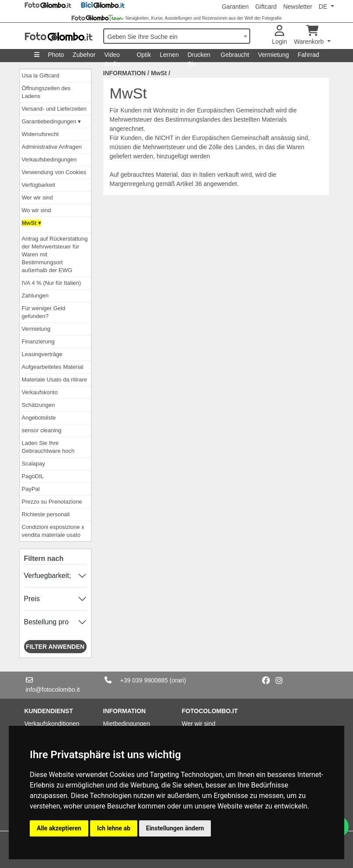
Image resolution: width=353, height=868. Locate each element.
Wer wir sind (37, 198)
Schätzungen (38, 405)
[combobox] (177, 36)
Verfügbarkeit (39, 185)
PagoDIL (33, 476)
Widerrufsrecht (40, 134)
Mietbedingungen (127, 724)
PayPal (31, 489)
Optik (144, 55)
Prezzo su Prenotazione (52, 502)
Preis (32, 599)
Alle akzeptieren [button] (59, 828)
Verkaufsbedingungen (49, 159)
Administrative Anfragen (52, 147)
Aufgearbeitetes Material (53, 367)
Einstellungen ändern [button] (175, 828)
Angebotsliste (39, 418)
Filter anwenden (55, 647)
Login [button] (280, 35)
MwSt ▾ (32, 223)
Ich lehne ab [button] (114, 828)
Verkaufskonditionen (52, 724)
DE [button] (324, 7)
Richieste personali (46, 514)
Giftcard (266, 7)
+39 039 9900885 (144, 680)
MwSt (159, 73)
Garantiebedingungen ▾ (52, 121)
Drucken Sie (199, 57)
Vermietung (274, 55)
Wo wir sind (37, 210)
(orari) (178, 680)
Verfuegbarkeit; (48, 576)
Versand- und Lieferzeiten (54, 109)
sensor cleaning (42, 430)
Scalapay (33, 464)
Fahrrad (308, 55)
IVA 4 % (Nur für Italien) (52, 283)
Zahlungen (35, 296)
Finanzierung (38, 341)
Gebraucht (235, 55)
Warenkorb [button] (310, 35)
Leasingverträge (42, 354)
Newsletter (297, 7)
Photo (56, 55)
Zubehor (84, 55)
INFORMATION (125, 73)
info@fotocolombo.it (53, 689)
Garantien (235, 7)
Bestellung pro (46, 622)
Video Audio (112, 57)
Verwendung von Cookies (54, 172)
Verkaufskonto (40, 392)
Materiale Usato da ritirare (55, 380)
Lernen (169, 55)
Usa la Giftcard (41, 75)
